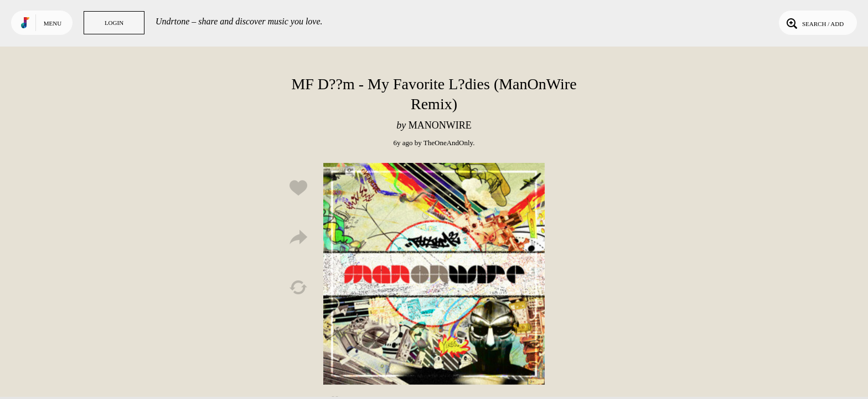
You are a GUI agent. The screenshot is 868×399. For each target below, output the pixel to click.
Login (114, 23)
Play (434, 274)
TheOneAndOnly (448, 143)
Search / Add (814, 23)
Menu (53, 23)
